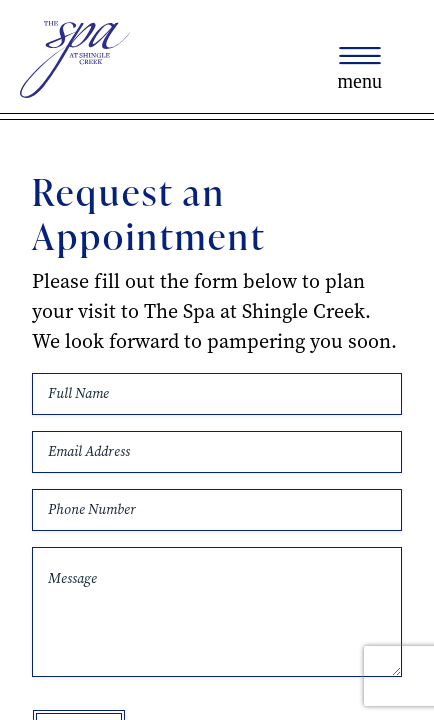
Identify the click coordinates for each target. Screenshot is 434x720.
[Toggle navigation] (360, 69)
